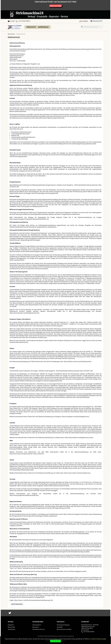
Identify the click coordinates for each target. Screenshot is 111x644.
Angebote (11, 625)
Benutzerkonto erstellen (64, 629)
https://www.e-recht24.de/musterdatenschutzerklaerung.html (33, 600)
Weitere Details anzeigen (99, 639)
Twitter (10, 613)
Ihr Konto (61, 622)
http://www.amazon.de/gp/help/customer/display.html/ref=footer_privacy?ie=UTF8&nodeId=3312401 (68, 283)
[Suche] (92, 27)
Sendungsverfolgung (63, 625)
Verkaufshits (12, 629)
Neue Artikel (11, 627)
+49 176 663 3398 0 (24, 21)
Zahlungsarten (37, 625)
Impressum (43, 27)
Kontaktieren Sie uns (38, 629)
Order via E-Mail (56, 6)
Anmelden (60, 627)
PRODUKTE (31, 27)
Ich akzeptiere (56, 641)
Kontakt (11, 21)
